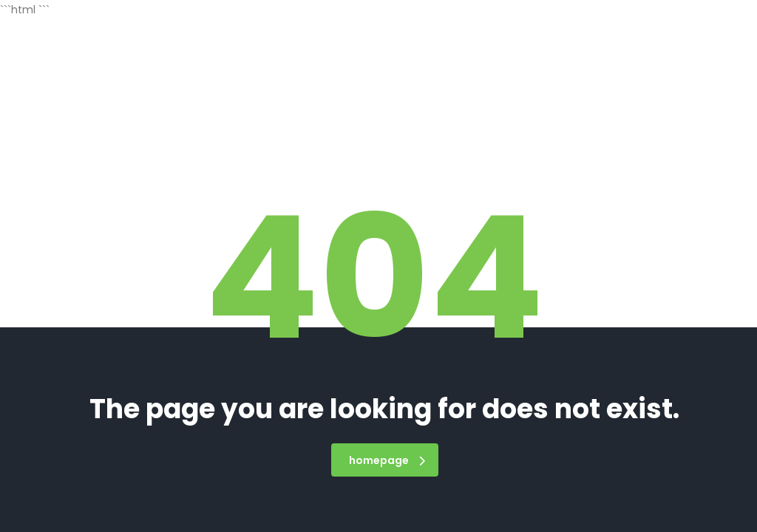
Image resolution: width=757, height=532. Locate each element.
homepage (387, 460)
